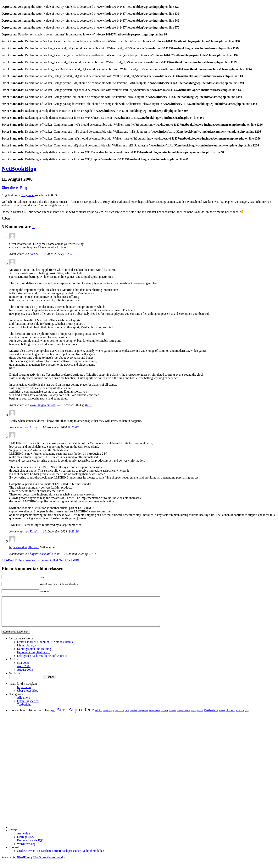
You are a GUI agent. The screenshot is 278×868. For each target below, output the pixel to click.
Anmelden (23, 839)
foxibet (34, 427)
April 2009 (24, 672)
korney (34, 254)
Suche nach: (17, 679)
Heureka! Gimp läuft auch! (34, 658)
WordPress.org (26, 850)
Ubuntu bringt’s (27, 651)
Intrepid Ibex (154, 716)
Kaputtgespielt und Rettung (34, 655)
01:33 (68, 254)
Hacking (133, 716)
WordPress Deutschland (48, 863)
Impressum (24, 693)
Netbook (173, 716)
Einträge (25, 843)
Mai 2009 (23, 668)
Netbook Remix (184, 716)
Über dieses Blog (14, 188)
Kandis (34, 531)
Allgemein (28, 195)
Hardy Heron (143, 716)
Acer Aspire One (75, 715)
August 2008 (25, 675)
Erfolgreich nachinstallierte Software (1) (42, 662)
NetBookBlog (19, 169)
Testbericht (24, 710)
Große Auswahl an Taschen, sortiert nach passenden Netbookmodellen (61, 857)
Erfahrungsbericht (28, 707)
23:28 (75, 531)
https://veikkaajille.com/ (24, 547)
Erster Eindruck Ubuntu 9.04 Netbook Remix (45, 648)
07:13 (89, 405)
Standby (194, 716)
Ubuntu (230, 716)
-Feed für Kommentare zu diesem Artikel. (30, 560)
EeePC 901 (120, 716)
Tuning (222, 716)
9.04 (54, 716)
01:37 (92, 554)
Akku (99, 716)
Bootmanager (108, 716)
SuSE (201, 716)
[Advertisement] (21, 776)
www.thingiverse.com (43, 405)
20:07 (75, 427)
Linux (164, 716)
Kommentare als (30, 846)
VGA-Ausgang (242, 716)
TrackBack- (70, 560)
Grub (127, 716)
